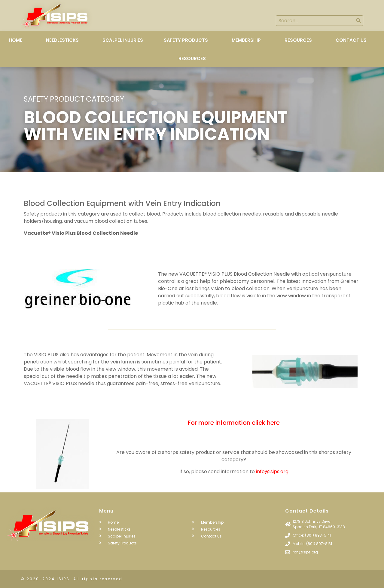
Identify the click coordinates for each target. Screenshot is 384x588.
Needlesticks (62, 40)
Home (15, 40)
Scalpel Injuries (123, 40)
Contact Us (351, 40)
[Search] (358, 21)
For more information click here (234, 423)
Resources (298, 40)
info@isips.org (272, 472)
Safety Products (186, 40)
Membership (246, 40)
